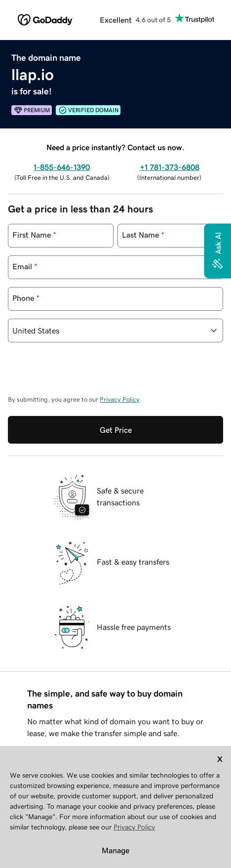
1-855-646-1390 (62, 167)
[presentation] (83, 373)
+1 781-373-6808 (170, 167)
